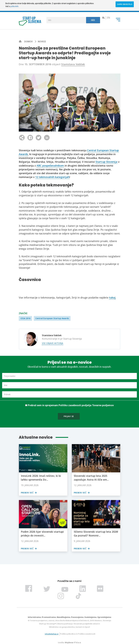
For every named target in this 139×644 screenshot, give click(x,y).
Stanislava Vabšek (73, 64)
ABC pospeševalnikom (50, 166)
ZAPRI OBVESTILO (125, 4)
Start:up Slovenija (106, 162)
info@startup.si (52, 634)
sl (104, 18)
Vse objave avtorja (52, 343)
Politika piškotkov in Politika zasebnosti (78, 634)
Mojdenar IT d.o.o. (73, 643)
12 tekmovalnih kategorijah (52, 177)
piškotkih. (15, 6)
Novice (42, 42)
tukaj (112, 298)
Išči (93, 20)
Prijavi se (69, 416)
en (109, 18)
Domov (29, 42)
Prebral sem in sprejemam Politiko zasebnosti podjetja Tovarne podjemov (71, 405)
